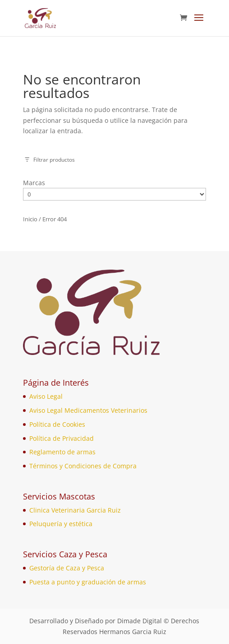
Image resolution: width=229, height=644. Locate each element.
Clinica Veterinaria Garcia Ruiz (75, 510)
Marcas (34, 183)
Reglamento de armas (62, 452)
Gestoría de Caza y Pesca (67, 568)
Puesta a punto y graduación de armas (88, 582)
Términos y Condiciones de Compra (83, 466)
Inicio (30, 219)
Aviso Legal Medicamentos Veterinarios (88, 410)
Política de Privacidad (62, 438)
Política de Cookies (57, 424)
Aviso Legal (46, 396)
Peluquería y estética (61, 524)
